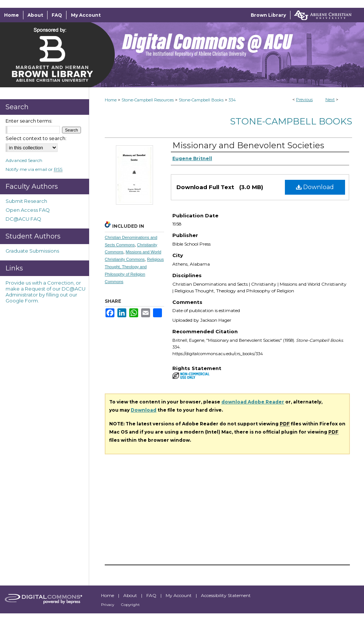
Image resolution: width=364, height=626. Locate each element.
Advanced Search (24, 160)
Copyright (130, 605)
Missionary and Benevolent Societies (248, 145)
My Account (179, 595)
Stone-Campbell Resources (148, 100)
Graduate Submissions (32, 251)
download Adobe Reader (253, 402)
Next (330, 100)
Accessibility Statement (226, 595)
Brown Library (268, 15)
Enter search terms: (29, 121)
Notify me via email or (34, 169)
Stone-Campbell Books (201, 100)
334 (232, 100)
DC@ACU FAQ (23, 219)
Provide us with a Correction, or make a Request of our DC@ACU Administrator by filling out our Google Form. (45, 292)
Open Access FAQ (28, 210)
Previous (304, 100)
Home (111, 100)
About (131, 595)
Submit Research (26, 201)
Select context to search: (36, 138)
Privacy (108, 605)
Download (315, 187)
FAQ (152, 595)
